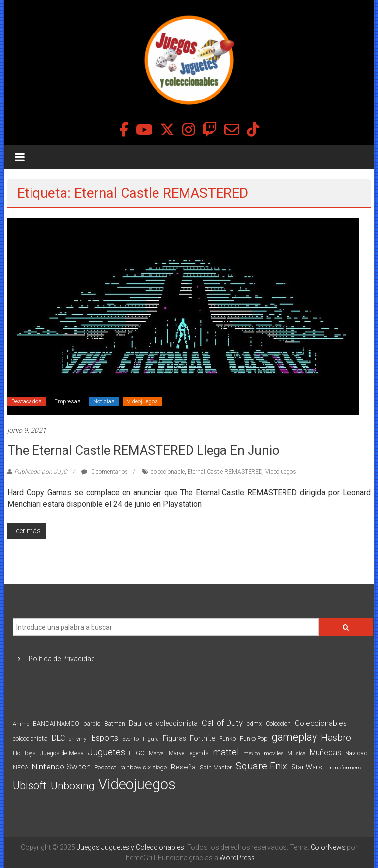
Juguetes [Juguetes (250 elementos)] (106, 752)
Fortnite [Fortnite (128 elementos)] (203, 738)
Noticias (104, 401)
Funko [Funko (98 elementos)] (227, 739)
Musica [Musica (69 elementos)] (297, 753)
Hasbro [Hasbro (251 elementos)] (336, 738)
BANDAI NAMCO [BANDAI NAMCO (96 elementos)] (56, 723)
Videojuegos (142, 401)
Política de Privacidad (62, 659)
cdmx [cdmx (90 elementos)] (254, 723)
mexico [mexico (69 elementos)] (252, 753)
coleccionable (168, 472)
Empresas (67, 401)
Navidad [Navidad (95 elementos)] (356, 753)
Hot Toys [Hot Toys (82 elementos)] (24, 753)
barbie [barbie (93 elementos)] (92, 723)
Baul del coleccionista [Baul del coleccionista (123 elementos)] (163, 723)
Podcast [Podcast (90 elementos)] (105, 767)
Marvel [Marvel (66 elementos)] (157, 753)
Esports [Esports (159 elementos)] (105, 738)
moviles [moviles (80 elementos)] (274, 753)
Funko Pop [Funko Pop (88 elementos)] (254, 739)
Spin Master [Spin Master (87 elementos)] (216, 768)
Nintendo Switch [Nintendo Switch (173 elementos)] (61, 767)
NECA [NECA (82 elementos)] (20, 768)
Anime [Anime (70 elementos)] (21, 724)
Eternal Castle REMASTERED (225, 472)
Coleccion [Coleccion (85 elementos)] (278, 724)
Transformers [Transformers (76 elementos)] (344, 768)
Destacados (27, 401)
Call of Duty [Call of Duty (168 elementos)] (222, 723)
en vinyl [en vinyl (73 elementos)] (78, 739)
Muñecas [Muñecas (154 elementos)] (325, 752)
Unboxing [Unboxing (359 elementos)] (73, 785)
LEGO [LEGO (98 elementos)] (137, 753)
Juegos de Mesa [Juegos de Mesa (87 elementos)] (62, 753)
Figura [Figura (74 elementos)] (151, 739)
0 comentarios (105, 472)
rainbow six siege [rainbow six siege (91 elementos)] (143, 767)
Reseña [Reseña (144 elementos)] (183, 767)
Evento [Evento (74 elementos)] (130, 739)
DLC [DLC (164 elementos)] (58, 738)
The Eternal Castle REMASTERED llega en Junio (143, 450)
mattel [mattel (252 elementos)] (226, 752)
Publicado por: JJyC (41, 472)
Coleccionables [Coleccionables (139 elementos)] (321, 723)
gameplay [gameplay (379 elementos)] (294, 737)
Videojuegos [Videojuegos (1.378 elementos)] (137, 784)
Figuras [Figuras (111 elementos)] (174, 738)
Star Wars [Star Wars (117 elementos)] (307, 767)
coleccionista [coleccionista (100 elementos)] (30, 739)
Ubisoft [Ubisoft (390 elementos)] (30, 785)
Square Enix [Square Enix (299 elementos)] (262, 766)
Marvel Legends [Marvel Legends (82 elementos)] (189, 753)
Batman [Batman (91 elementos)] (115, 723)
